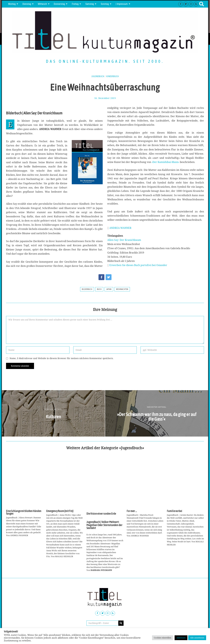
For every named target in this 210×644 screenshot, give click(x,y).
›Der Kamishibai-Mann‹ (165, 162)
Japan (109, 289)
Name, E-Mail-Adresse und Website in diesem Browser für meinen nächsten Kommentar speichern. (62, 358)
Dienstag (27, 4)
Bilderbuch (87, 289)
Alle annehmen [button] (197, 638)
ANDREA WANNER (120, 228)
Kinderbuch (113, 76)
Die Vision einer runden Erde (101, 514)
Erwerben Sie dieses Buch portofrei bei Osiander (138, 265)
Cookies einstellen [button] (163, 638)
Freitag (75, 4)
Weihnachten (122, 289)
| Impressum (122, 4)
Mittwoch (42, 4)
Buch (99, 289)
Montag (12, 4)
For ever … (132, 511)
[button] (121, 623)
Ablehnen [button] (181, 638)
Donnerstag (59, 4)
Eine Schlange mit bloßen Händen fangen (24, 512)
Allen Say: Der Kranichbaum (124, 240)
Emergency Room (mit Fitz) (60, 511)
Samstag (90, 4)
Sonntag (105, 4)
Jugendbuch (98, 76)
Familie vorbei (175, 511)
